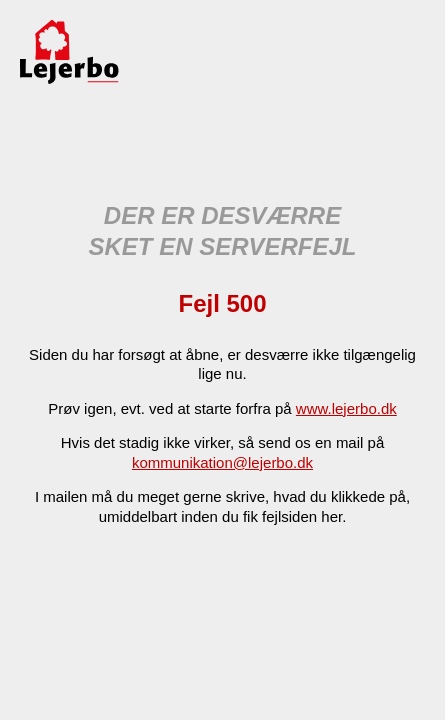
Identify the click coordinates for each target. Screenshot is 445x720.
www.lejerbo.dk (346, 408)
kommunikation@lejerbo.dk (222, 462)
